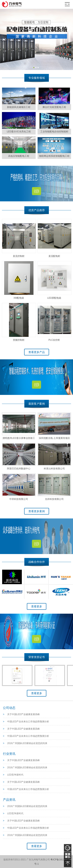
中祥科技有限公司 (19, 499)
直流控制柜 (19, 256)
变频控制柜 (19, 340)
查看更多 (37, 606)
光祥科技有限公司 (54, 499)
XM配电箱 (19, 298)
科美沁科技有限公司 (54, 469)
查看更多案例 (37, 511)
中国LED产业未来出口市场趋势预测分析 (28, 722)
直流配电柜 (54, 256)
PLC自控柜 (54, 340)
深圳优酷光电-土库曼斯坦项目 (54, 438)
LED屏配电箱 (54, 298)
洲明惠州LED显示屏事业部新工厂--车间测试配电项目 (19, 439)
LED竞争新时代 (15, 775)
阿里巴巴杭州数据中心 (19, 469)
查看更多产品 (37, 352)
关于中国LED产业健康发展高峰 (23, 714)
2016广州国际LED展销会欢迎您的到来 (27, 743)
